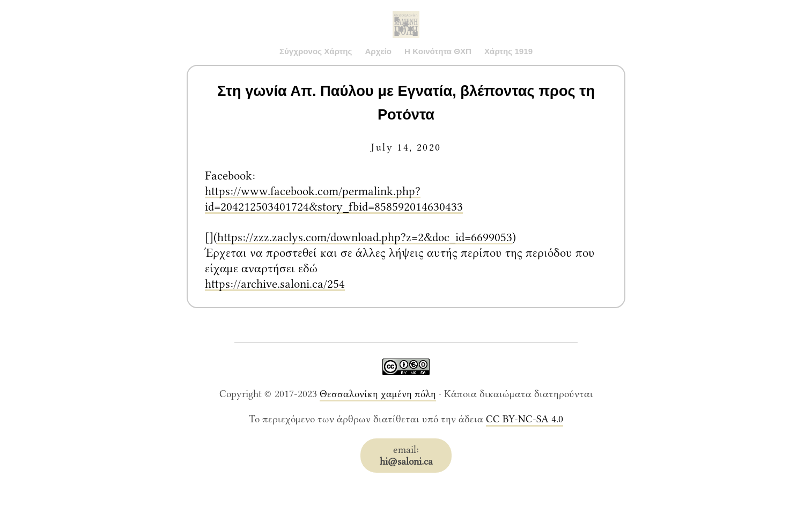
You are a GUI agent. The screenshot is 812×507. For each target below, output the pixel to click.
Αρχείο (378, 51)
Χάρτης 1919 (508, 51)
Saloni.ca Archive (406, 14)
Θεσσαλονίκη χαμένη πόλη (378, 394)
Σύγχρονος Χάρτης (316, 51)
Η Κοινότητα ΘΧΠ (438, 51)
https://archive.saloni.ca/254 (275, 284)
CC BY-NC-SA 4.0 (525, 419)
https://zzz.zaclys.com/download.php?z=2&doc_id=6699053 (365, 237)
